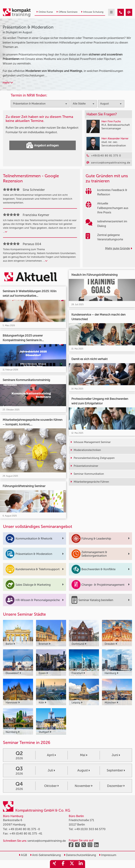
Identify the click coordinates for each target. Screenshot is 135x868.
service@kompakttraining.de (47, 841)
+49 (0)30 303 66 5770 (90, 829)
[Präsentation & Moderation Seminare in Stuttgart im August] (121, 12)
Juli (51, 770)
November (84, 786)
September (116, 770)
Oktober (51, 786)
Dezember (116, 786)
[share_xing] (54, 864)
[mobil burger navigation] (111, 12)
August (84, 770)
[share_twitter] (72, 864)
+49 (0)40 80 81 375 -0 (24, 829)
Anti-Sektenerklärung (45, 855)
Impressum (108, 855)
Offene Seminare (67, 12)
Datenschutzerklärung (80, 855)
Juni (116, 755)
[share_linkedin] (81, 864)
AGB (23, 855)
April (51, 755)
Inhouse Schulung (92, 12)
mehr (8, 82)
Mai (84, 755)
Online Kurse (45, 12)
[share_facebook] (63, 864)
